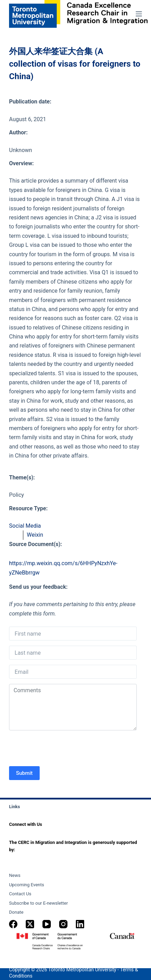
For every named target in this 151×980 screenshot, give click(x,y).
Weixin (35, 535)
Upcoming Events (27, 885)
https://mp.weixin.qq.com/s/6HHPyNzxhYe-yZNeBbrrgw (63, 568)
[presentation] (62, 749)
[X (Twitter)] (30, 924)
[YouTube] (47, 924)
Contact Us (20, 894)
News (15, 875)
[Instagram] (63, 924)
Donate (16, 912)
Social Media (25, 526)
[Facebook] (13, 924)
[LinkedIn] (80, 924)
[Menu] (139, 14)
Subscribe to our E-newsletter (38, 903)
